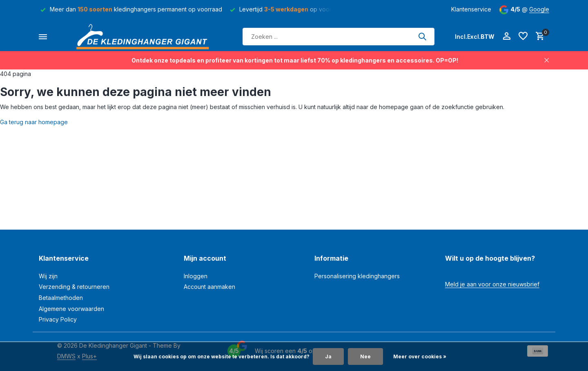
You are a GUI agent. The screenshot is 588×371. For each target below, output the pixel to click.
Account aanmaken (209, 287)
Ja (328, 356)
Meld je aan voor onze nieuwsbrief (492, 284)
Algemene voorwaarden (71, 309)
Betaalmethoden (61, 298)
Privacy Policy (58, 319)
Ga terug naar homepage (34, 122)
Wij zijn (48, 276)
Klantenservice (471, 9)
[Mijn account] (507, 36)
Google (539, 9)
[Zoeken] (339, 37)
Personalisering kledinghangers (357, 276)
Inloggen (196, 276)
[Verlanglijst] (523, 36)
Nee (365, 356)
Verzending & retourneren (74, 287)
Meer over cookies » (420, 356)
